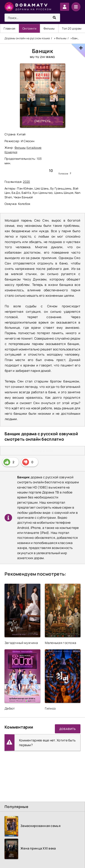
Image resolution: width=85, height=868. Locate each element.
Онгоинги (29, 28)
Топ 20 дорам (72, 28)
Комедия (11, 152)
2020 (26, 182)
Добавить (68, 729)
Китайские (34, 148)
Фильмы (49, 28)
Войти (65, 7)
